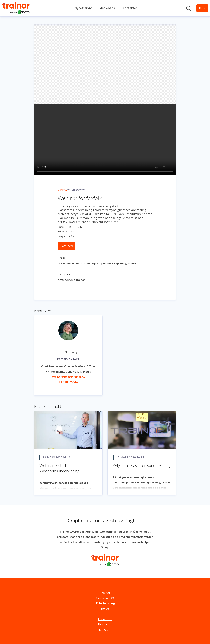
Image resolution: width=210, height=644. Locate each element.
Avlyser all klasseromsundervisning (142, 465)
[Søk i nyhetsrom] (189, 8)
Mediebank (107, 8)
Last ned (67, 246)
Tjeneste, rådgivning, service (118, 263)
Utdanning (65, 263)
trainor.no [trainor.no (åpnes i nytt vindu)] (105, 619)
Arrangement (66, 280)
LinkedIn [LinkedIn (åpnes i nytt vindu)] (105, 630)
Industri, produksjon (85, 263)
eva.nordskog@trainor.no (68, 377)
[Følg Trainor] (202, 8)
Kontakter (130, 8)
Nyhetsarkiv (83, 8)
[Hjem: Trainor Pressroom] (16, 8)
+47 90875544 (68, 382)
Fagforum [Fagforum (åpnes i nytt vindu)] (105, 624)
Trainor (80, 280)
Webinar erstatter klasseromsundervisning (59, 468)
